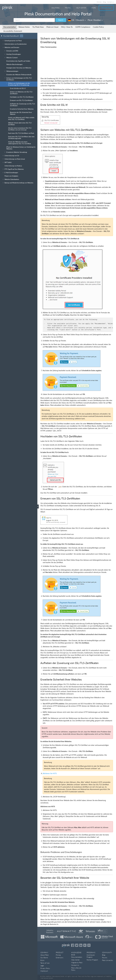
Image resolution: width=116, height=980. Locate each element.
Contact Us (75, 965)
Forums (105, 958)
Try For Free (106, 8)
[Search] (34, 20)
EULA (42, 960)
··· (22, 36)
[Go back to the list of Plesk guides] (2, 36)
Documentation (10, 27)
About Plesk (45, 955)
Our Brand (44, 958)
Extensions (60, 958)
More (94, 8)
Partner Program (92, 960)
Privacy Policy (45, 968)
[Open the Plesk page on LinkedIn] (81, 945)
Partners (99, 2)
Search (61, 20)
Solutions (55, 8)
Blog (104, 2)
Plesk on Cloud (52, 27)
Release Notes (24, 27)
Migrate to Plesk (77, 963)
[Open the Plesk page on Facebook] (73, 945)
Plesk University (108, 960)
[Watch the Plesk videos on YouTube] (85, 945)
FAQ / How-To (67, 27)
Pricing (68, 8)
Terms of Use (45, 963)
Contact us (111, 2)
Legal (42, 966)
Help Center (81, 8)
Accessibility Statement (13, 31)
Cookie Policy (98, 27)
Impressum (44, 971)
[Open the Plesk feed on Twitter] (77, 945)
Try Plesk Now (38, 27)
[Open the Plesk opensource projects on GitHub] (89, 945)
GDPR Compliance (83, 27)
